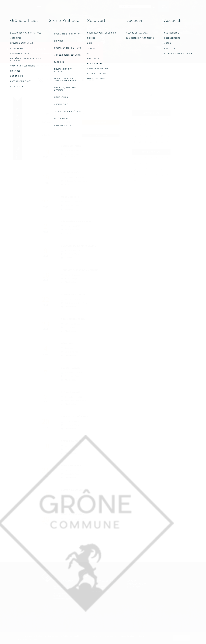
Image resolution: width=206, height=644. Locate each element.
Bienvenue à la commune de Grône (55, 66)
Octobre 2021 (151, 113)
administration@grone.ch (64, 599)
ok (181, 638)
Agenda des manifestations (82, 66)
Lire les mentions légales (28, 640)
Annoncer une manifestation (101, 135)
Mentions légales (137, 584)
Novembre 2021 (151, 152)
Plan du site (134, 587)
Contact (132, 581)
